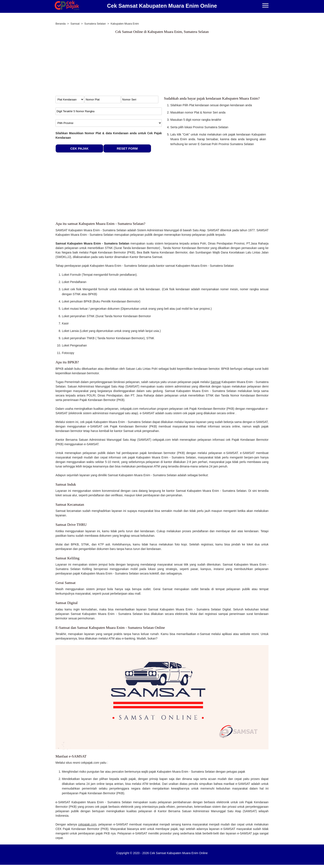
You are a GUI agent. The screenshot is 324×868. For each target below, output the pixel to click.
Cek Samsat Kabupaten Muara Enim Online (162, 6)
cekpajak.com (87, 824)
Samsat (215, 382)
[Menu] (265, 6)
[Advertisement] (162, 66)
